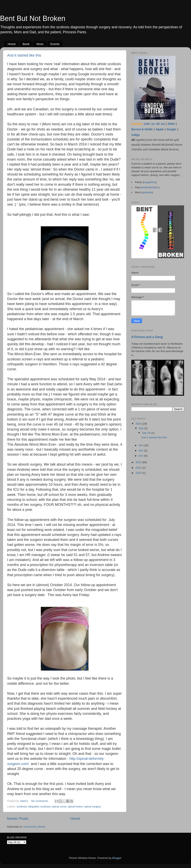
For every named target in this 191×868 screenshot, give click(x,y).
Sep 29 (147, 433)
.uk (158, 124)
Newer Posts (18, 818)
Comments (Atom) (34, 827)
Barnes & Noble (142, 129)
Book (26, 44)
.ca (153, 124)
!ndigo (136, 135)
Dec (141, 456)
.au (163, 124)
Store (40, 44)
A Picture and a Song (147, 337)
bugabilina (150, 182)
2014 (139, 424)
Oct (141, 445)
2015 (139, 462)
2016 (139, 468)
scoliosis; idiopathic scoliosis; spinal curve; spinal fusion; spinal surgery (59, 807)
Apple (160, 129)
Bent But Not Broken (33, 18)
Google (172, 129)
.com (147, 124)
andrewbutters (150, 187)
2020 (139, 473)
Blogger (117, 858)
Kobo (171, 124)
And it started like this (24, 55)
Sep (141, 428)
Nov (141, 451)
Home (12, 44)
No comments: (40, 801)
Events (55, 44)
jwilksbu (147, 192)
